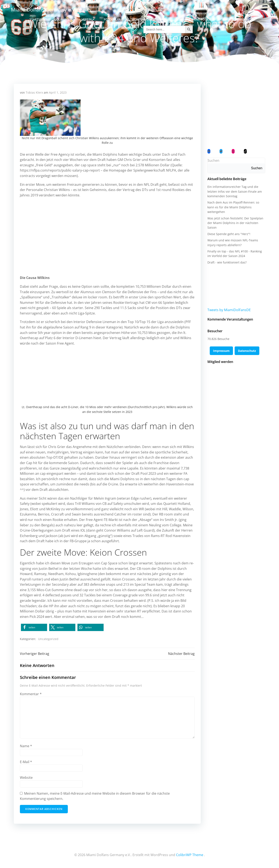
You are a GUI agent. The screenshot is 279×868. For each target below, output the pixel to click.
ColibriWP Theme (190, 855)
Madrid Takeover (236, 19)
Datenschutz (247, 351)
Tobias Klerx (35, 93)
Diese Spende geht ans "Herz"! (229, 234)
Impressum (221, 351)
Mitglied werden (100, 27)
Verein (88, 19)
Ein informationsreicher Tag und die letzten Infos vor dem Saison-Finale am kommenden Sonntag (234, 192)
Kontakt (128, 27)
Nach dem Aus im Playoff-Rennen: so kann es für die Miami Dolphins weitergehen (233, 208)
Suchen (213, 161)
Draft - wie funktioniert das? (227, 263)
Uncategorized (48, 639)
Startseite (38, 19)
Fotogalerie (114, 19)
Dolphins (64, 19)
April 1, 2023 (58, 93)
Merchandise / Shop (149, 19)
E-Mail (26, 762)
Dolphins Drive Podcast (195, 19)
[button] (34, 628)
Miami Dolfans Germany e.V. (43, 9)
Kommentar (31, 695)
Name (26, 747)
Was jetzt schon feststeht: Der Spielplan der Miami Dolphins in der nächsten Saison (235, 223)
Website (26, 778)
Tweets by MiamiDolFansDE (229, 310)
